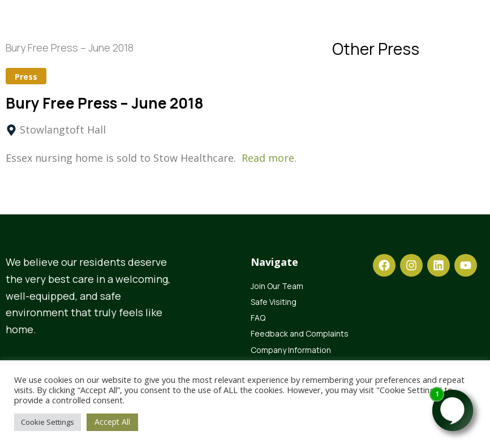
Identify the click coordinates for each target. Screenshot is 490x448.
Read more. (269, 158)
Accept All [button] (112, 422)
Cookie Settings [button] (48, 422)
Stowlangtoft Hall (63, 130)
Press (26, 77)
